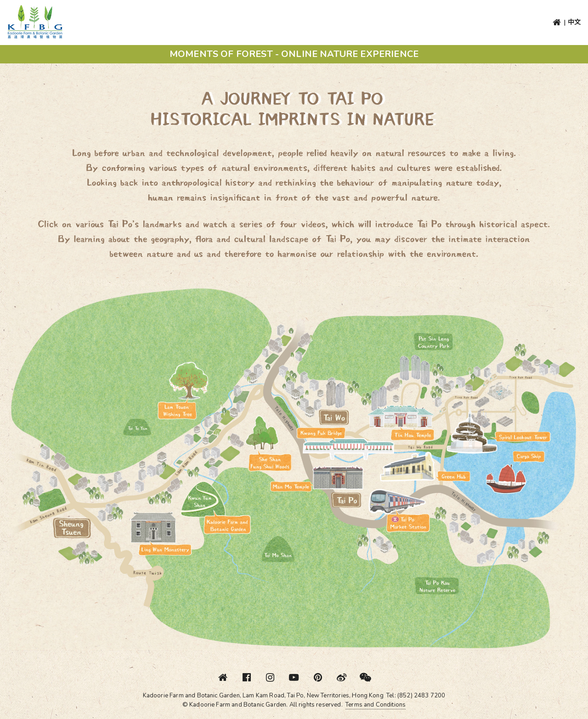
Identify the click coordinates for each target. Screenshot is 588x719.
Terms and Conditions (376, 705)
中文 (574, 22)
